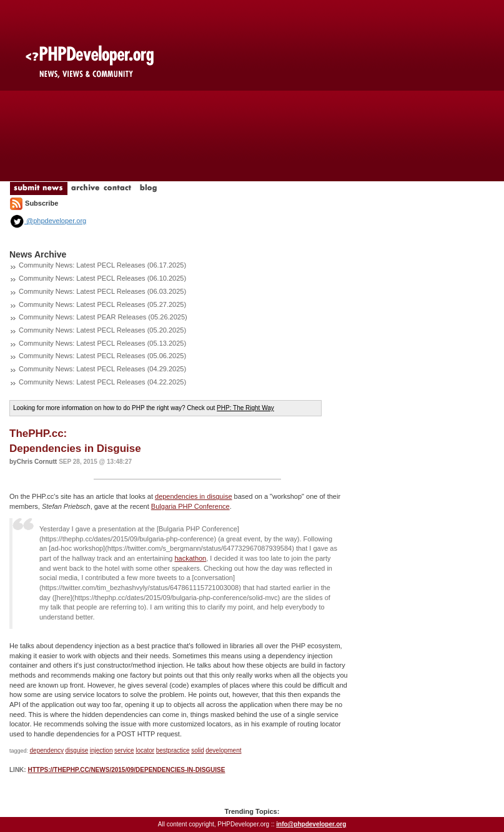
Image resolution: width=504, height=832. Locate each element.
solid (198, 750)
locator (145, 750)
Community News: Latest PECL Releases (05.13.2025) (102, 343)
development (223, 750)
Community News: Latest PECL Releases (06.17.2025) (102, 265)
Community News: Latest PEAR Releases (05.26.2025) (103, 317)
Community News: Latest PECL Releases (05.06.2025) (102, 356)
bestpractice (173, 750)
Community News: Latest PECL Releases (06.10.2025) (102, 278)
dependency (47, 750)
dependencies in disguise (194, 496)
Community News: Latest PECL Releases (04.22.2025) (102, 382)
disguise (77, 750)
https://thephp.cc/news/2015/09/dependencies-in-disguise (126, 770)
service (124, 750)
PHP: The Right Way (245, 408)
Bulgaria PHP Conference (190, 506)
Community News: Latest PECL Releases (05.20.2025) (102, 330)
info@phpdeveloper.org (311, 824)
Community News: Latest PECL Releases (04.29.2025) (102, 369)
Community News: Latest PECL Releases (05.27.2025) (102, 304)
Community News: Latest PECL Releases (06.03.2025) (102, 291)
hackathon (190, 558)
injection (101, 750)
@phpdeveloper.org (48, 221)
